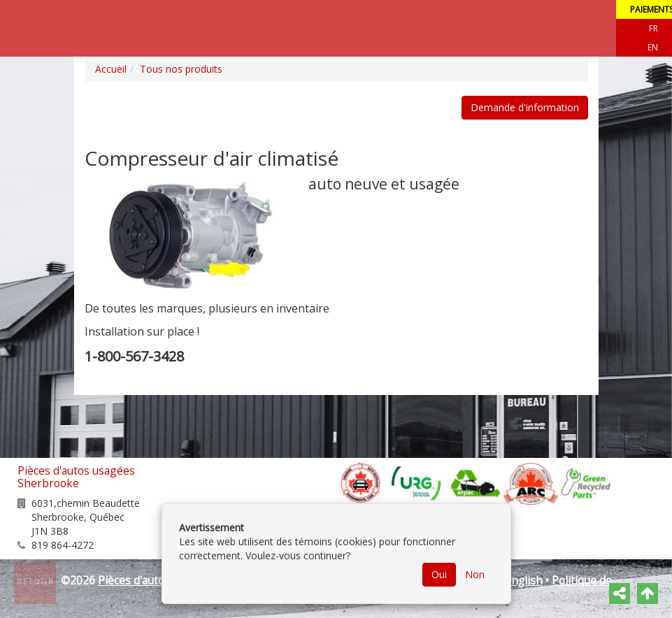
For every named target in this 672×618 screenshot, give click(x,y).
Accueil (111, 69)
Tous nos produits (181, 69)
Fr (653, 28)
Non (475, 574)
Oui (439, 574)
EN (653, 47)
